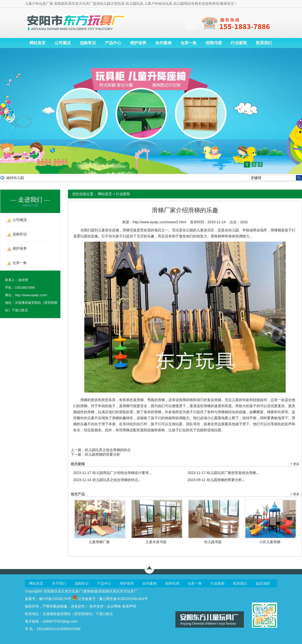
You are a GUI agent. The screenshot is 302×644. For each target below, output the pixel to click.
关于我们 (59, 583)
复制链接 (91, 591)
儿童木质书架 (156, 542)
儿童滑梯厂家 (99, 542)
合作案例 (163, 43)
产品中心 (113, 43)
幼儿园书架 (213, 542)
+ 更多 (295, 464)
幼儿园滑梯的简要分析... (216, 480)
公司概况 (63, 43)
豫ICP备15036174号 (55, 599)
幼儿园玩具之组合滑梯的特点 (108, 450)
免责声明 (129, 606)
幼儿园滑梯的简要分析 (102, 454)
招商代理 (214, 43)
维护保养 (138, 43)
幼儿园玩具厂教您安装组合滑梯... (223, 473)
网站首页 (37, 43)
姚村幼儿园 (15, 178)
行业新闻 (239, 43)
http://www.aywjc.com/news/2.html (159, 222)
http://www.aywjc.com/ (31, 295)
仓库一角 (188, 43)
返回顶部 (263, 583)
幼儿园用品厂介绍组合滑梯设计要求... (112, 473)
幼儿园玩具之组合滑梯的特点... (107, 480)
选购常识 (88, 43)
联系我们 (264, 43)
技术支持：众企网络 (105, 606)
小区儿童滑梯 (270, 542)
